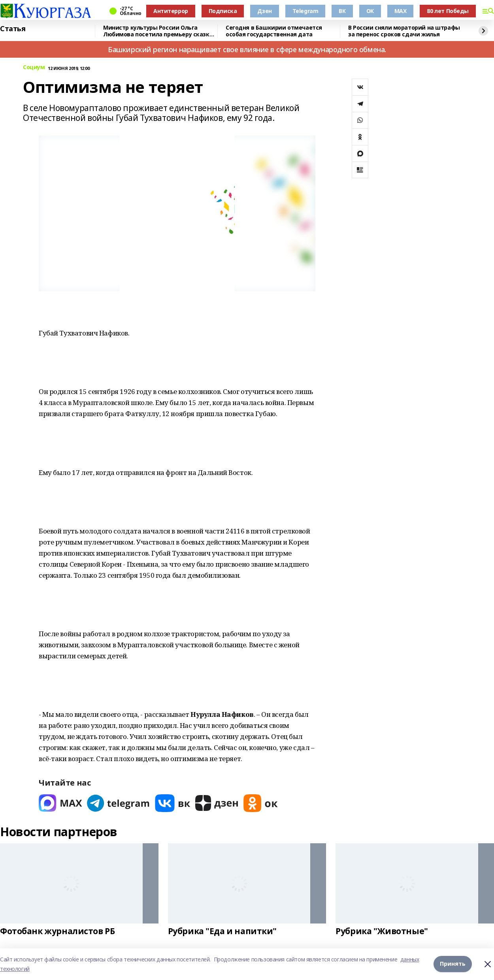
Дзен (264, 11)
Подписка (223, 11)
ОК (370, 11)
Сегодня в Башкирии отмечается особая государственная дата (274, 31)
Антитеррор (171, 11)
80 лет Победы (448, 11)
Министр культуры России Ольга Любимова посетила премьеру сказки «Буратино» (158, 31)
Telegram (305, 11)
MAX (401, 11)
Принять (453, 964)
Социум (34, 67)
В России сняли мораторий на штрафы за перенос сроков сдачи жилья (404, 31)
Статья (13, 29)
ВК (342, 11)
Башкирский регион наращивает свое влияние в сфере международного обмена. (247, 49)
